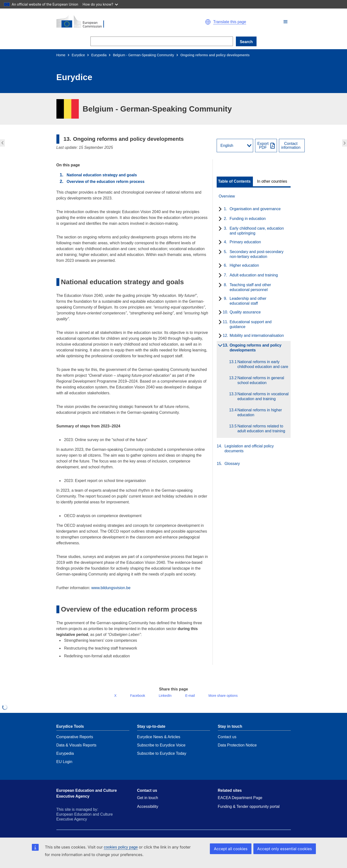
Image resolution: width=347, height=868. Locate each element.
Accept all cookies (236, 849)
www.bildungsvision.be (111, 588)
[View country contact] (292, 146)
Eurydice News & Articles (159, 741)
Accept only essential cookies (287, 849)
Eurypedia (99, 55)
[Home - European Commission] (113, 22)
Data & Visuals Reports (76, 749)
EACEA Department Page (240, 802)
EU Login (64, 766)
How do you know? (100, 4)
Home (61, 55)
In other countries (272, 181)
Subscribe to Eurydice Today (162, 757)
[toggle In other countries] (272, 181)
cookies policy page (121, 847)
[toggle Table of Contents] (235, 181)
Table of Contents (234, 181)
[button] (285, 22)
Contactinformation (291, 146)
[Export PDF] (266, 146)
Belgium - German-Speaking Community (143, 55)
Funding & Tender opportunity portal (249, 810)
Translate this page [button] (230, 22)
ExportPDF (263, 146)
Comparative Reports (75, 741)
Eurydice (78, 55)
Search (246, 42)
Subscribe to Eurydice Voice (161, 749)
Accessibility (148, 810)
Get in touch (148, 802)
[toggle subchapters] (219, 209)
